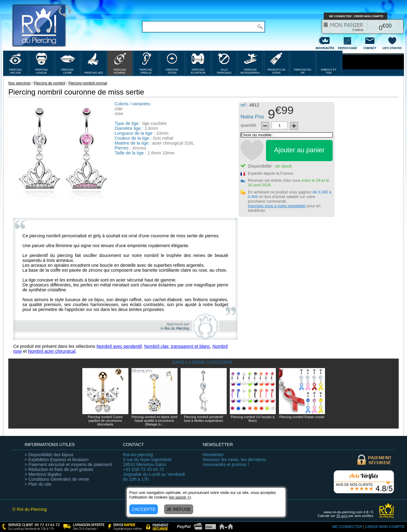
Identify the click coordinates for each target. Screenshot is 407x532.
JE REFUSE (179, 509)
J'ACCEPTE (144, 509)
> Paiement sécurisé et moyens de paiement (68, 464)
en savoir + (180, 497)
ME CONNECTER (340, 16)
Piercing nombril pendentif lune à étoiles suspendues (203, 419)
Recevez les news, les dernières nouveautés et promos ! (234, 460)
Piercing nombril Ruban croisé (302, 417)
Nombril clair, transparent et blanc (177, 346)
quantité (248, 125)
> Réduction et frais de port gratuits (59, 469)
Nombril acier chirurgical (52, 351)
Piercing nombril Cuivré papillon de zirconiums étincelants (105, 421)
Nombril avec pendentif (119, 346)
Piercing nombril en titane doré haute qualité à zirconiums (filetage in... (154, 421)
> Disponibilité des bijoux (49, 455)
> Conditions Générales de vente (57, 479)
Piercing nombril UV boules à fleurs (253, 419)
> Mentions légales (43, 474)
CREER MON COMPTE (369, 16)
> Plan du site (38, 484)
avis (342, 516)
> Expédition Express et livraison (57, 460)
